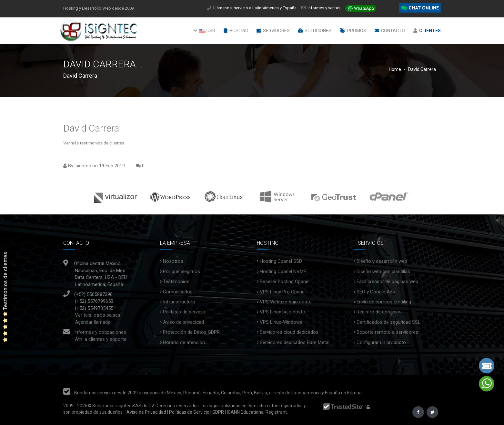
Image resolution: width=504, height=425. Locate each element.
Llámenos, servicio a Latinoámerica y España (257, 8)
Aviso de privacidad (183, 322)
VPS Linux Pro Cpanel (283, 292)
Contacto (390, 31)
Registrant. (277, 412)
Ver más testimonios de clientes (94, 143)
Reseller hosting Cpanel (285, 282)
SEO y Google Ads (376, 292)
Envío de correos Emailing (384, 302)
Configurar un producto (381, 342)
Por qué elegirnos (181, 272)
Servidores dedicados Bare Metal (295, 342)
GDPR (218, 412)
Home (395, 69)
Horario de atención (184, 342)
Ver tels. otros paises (98, 315)
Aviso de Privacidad (146, 412)
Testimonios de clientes (5, 297)
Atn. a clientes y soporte (101, 339)
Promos (353, 31)
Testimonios (176, 282)
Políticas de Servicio (189, 412)
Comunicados (178, 292)
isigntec (83, 166)
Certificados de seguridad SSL (388, 322)
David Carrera (91, 128)
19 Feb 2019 (112, 166)
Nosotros (173, 261)
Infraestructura (179, 302)
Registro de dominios (379, 312)
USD (204, 31)
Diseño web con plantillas (383, 272)
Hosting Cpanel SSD (281, 261)
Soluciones (315, 31)
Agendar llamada (93, 322)
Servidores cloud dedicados (289, 332)
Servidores (273, 31)
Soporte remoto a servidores (387, 332)
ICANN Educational (246, 412)
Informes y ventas (324, 8)
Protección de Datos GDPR (191, 332)
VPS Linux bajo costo (282, 312)
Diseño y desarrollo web (382, 261)
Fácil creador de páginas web (387, 282)
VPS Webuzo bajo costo (286, 302)
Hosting (236, 31)
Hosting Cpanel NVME (283, 272)
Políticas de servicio (184, 312)
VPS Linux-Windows (281, 322)
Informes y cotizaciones (100, 332)
